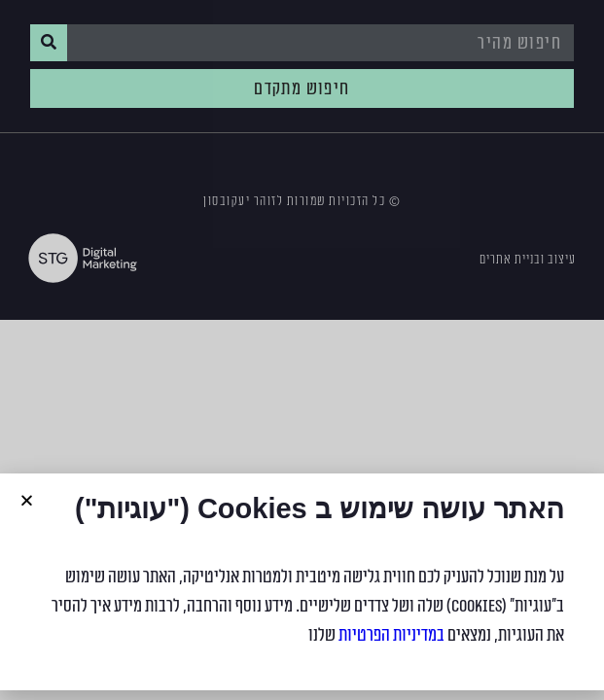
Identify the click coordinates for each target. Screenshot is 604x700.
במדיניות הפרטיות (391, 635)
